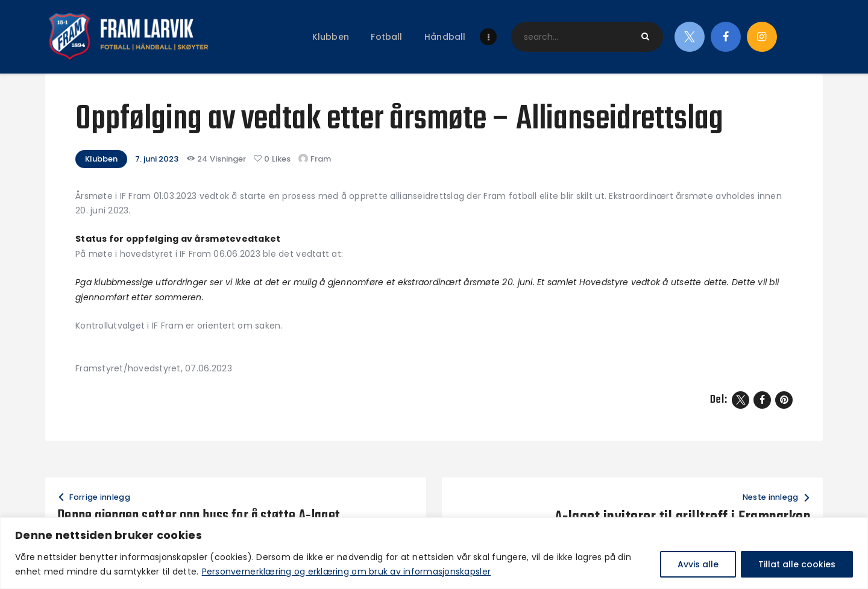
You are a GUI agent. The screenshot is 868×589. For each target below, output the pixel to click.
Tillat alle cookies (797, 564)
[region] (434, 553)
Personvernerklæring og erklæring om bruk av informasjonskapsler (346, 572)
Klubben (101, 159)
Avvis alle (698, 564)
